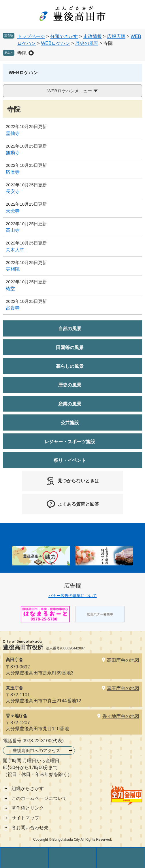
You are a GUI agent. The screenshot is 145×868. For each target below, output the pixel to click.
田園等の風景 (70, 348)
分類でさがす (64, 36)
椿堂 (10, 289)
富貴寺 (13, 308)
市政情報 (93, 36)
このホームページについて (39, 798)
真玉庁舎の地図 (123, 688)
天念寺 (13, 211)
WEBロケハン (55, 43)
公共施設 (70, 423)
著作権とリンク (28, 808)
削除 (31, 53)
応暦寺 (13, 172)
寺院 (22, 53)
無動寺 (13, 153)
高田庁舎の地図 (123, 660)
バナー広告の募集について (73, 596)
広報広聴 (116, 36)
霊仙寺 (13, 133)
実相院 (13, 269)
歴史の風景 (87, 43)
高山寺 (13, 230)
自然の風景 (70, 329)
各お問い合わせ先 (30, 828)
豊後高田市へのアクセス (36, 751)
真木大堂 (15, 250)
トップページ (31, 36)
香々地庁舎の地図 (121, 716)
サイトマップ (25, 818)
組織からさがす (28, 788)
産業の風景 (70, 404)
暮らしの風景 (70, 366)
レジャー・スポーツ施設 (70, 442)
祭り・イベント (70, 460)
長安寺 (13, 191)
